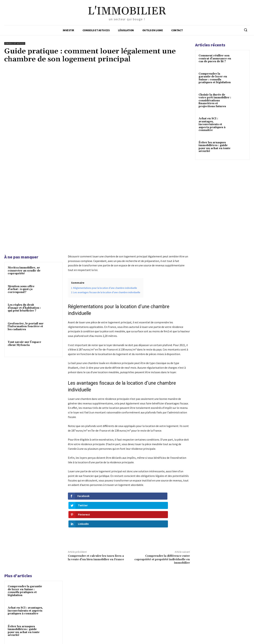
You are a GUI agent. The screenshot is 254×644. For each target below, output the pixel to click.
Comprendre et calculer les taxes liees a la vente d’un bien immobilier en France (96, 470)
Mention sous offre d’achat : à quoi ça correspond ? (21, 227)
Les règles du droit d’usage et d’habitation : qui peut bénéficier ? (24, 246)
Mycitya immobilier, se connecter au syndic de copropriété (24, 209)
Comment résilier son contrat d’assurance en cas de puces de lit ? (215, 59)
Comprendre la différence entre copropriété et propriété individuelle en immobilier (162, 471)
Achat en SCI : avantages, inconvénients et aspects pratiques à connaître (25, 523)
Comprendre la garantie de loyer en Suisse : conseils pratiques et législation (25, 503)
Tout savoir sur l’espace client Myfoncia (24, 282)
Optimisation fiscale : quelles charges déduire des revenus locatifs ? (25, 584)
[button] (246, 30)
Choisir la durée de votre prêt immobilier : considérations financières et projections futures (215, 101)
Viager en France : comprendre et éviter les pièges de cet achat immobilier (25, 564)
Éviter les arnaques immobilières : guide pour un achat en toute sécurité (24, 543)
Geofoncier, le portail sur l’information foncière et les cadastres (26, 265)
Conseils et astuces (15, 43)
